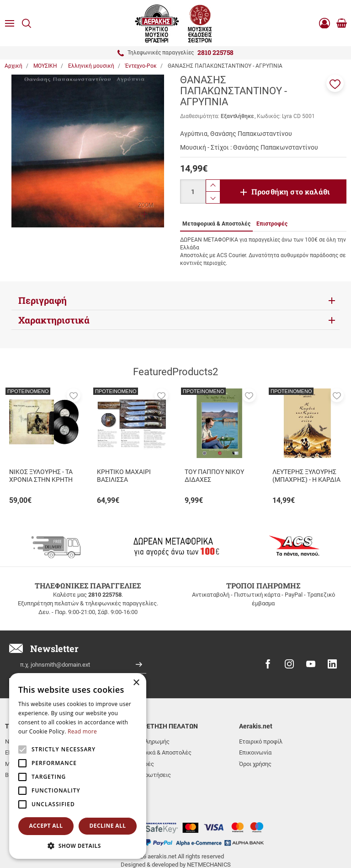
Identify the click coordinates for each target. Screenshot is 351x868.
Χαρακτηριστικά (54, 320)
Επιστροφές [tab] (272, 224)
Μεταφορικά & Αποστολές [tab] (216, 224)
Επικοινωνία (255, 752)
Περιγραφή (43, 300)
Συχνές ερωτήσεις (146, 775)
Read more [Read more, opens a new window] (82, 731)
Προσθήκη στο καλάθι (291, 191)
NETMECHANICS (209, 833)
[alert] (78, 766)
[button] (335, 83)
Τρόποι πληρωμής (146, 741)
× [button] (136, 683)
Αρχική (13, 66)
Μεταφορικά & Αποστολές (157, 752)
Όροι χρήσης (255, 764)
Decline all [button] (108, 826)
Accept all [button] (46, 826)
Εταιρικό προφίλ (261, 741)
